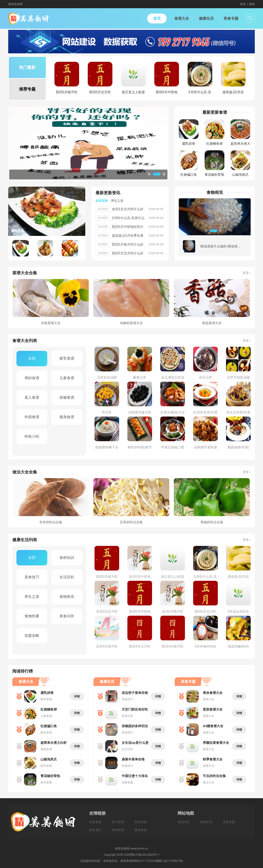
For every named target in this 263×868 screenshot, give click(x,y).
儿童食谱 (67, 378)
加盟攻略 (32, 636)
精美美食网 (15, 4)
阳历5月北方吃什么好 (128, 253)
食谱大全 (184, 822)
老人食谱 (32, 397)
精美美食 (95, 822)
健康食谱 (141, 830)
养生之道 (32, 597)
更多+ (247, 273)
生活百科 (67, 577)
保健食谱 (67, 397)
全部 (32, 358)
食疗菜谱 (118, 822)
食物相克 (67, 597)
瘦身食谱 (67, 417)
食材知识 (67, 558)
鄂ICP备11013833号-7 (145, 855)
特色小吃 (32, 436)
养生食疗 (95, 830)
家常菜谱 (67, 358)
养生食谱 (141, 822)
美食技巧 (32, 577)
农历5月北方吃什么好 (128, 209)
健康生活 (206, 822)
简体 (243, 4)
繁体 (252, 4)
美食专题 (229, 822)
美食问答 (67, 616)
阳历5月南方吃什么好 (128, 244)
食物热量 (32, 616)
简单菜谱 (118, 830)
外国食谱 (32, 417)
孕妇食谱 (32, 378)
